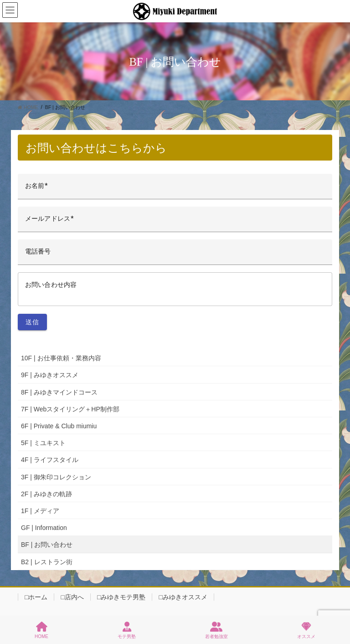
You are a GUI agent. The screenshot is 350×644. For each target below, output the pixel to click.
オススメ (306, 630)
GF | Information (44, 528)
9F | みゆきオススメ (50, 375)
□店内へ (72, 597)
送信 (33, 322)
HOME (41, 630)
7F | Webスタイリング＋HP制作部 (70, 409)
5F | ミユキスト (43, 443)
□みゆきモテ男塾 (121, 597)
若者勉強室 (216, 630)
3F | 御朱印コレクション (56, 477)
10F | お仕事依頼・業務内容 (61, 358)
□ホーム (36, 597)
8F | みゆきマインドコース (59, 392)
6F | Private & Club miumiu (59, 426)
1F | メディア (40, 511)
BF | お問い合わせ (47, 545)
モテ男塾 (127, 630)
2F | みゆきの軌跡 (46, 494)
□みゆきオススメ (183, 597)
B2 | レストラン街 (47, 562)
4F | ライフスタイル (50, 460)
